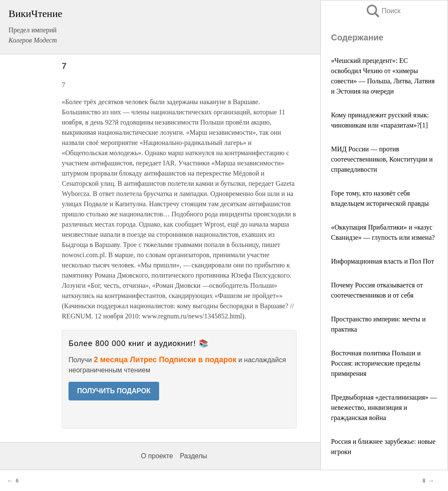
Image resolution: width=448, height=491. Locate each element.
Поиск (383, 11)
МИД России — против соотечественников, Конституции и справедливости (382, 159)
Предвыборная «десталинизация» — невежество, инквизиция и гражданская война (384, 407)
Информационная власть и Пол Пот (382, 261)
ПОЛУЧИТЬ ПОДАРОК (114, 391)
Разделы (194, 456)
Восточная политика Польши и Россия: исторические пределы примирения (376, 363)
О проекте (157, 456)
